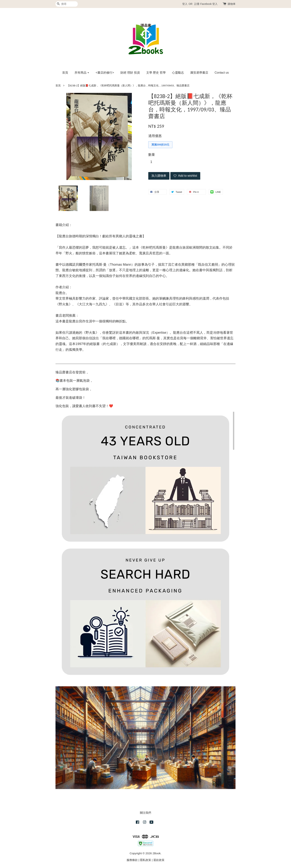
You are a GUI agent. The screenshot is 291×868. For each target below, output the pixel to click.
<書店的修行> (105, 73)
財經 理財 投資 (130, 73)
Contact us (222, 73)
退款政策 (159, 860)
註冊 (197, 4)
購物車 (232, 4)
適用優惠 (155, 136)
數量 (152, 155)
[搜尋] (67, 4)
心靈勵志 (178, 73)
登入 (185, 4)
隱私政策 (145, 860)
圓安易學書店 (199, 73)
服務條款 (132, 860)
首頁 (65, 73)
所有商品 (82, 73)
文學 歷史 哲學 (156, 73)
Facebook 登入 (209, 4)
